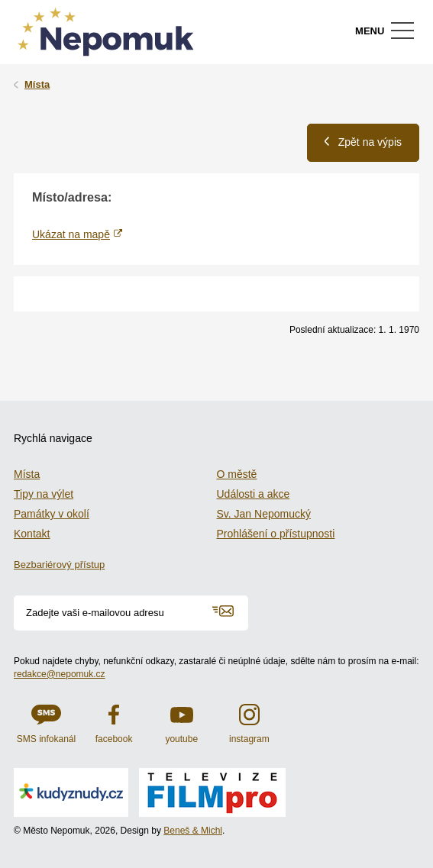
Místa (37, 84)
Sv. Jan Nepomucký (264, 514)
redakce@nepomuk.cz (60, 674)
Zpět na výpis (363, 142)
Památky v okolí (52, 514)
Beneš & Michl (193, 831)
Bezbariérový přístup (59, 565)
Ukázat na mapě (71, 234)
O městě (237, 474)
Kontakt (32, 534)
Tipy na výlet (44, 494)
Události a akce (254, 494)
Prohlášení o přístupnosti (276, 534)
